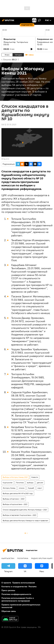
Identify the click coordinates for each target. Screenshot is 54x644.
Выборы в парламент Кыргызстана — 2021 (20, 515)
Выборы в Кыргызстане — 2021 (15, 504)
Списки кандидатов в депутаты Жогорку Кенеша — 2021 (25, 510)
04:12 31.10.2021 (9, 125)
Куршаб (31, 488)
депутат (40, 483)
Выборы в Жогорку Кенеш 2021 (15, 477)
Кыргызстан (8, 483)
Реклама (32, 587)
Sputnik (6, 159)
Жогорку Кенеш (9, 488)
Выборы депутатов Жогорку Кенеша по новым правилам (25, 521)
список (22, 488)
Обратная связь (9, 611)
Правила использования (24, 583)
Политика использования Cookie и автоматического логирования (18, 599)
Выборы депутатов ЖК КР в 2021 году (18, 493)
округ (40, 488)
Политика (20, 483)
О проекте (6, 583)
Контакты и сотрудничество (14, 587)
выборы (30, 483)
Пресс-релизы (8, 590)
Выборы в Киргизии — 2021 (14, 499)
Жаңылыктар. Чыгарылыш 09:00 (16, 43)
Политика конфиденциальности (16, 594)
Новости (35, 477)
